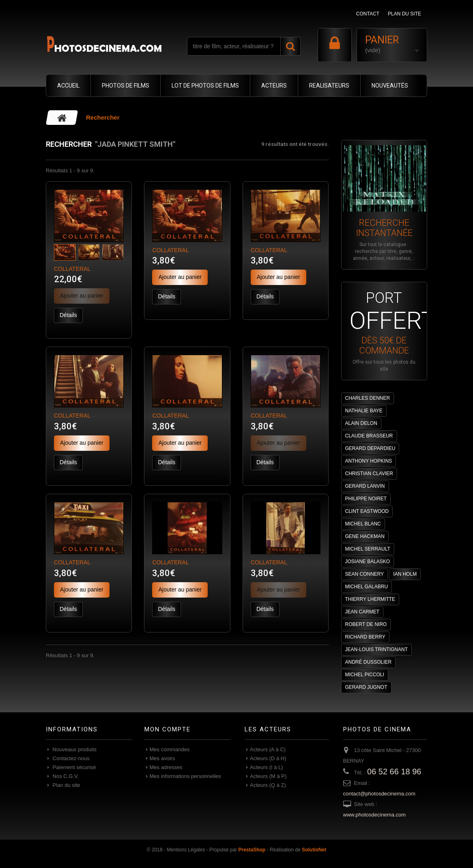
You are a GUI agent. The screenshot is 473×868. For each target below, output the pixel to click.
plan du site (404, 14)
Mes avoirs (162, 758)
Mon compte (168, 729)
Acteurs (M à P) (268, 776)
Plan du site (66, 785)
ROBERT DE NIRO (366, 624)
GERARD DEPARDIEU (370, 448)
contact (368, 14)
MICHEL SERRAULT (368, 549)
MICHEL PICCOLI (365, 675)
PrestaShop (252, 850)
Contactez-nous (70, 758)
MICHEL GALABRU (367, 587)
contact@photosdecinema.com (379, 794)
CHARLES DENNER (368, 398)
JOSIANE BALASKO (368, 562)
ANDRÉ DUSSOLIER (369, 662)
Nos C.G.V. (65, 776)
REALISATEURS (329, 86)
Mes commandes (170, 749)
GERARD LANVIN (365, 486)
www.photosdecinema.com (375, 815)
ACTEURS (274, 86)
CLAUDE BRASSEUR (369, 436)
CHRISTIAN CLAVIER (369, 474)
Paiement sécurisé (74, 767)
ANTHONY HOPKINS (369, 461)
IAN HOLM (405, 574)
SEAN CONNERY (365, 574)
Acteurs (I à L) (267, 767)
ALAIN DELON (361, 423)
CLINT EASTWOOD (367, 511)
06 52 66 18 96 (394, 772)
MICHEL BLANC (363, 524)
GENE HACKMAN (365, 536)
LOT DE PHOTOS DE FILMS (205, 86)
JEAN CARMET (362, 612)
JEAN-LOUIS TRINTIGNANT (376, 649)
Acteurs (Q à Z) (268, 785)
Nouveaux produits (74, 749)
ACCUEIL (68, 86)
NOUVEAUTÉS (390, 86)
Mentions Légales (186, 850)
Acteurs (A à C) (268, 749)
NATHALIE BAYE (364, 411)
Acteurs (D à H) (268, 758)
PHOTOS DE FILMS (126, 86)
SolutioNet (314, 850)
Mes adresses (166, 767)
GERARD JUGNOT (366, 687)
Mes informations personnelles (185, 776)
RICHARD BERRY (365, 637)
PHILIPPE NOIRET (366, 499)
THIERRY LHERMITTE (370, 599)
